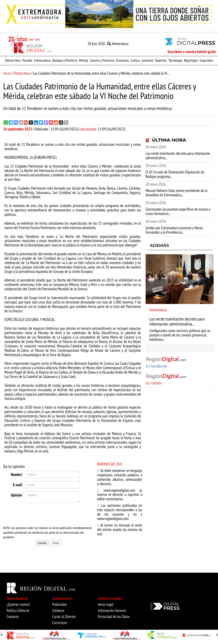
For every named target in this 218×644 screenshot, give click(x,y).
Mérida (83, 60)
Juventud (147, 60)
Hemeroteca (118, 44)
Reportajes (191, 60)
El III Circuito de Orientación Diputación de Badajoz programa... (175, 174)
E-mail (18, 484)
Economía (122, 60)
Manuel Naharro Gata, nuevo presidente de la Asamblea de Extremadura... (176, 193)
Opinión (17, 495)
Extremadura (42, 60)
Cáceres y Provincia (102, 60)
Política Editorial (18, 610)
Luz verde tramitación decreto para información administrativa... (178, 156)
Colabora (58, 610)
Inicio (7, 73)
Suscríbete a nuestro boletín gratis (192, 52)
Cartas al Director (64, 617)
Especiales (206, 60)
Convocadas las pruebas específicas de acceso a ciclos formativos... (178, 211)
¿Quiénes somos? (18, 604)
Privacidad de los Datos (114, 617)
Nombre (17, 474)
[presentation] (49, 514)
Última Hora (13, 60)
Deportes (161, 60)
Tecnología (175, 60)
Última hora (22, 73)
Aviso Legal (106, 604)
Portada (27, 60)
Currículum (60, 623)
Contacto (13, 617)
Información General (112, 610)
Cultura (135, 60)
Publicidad (59, 604)
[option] (109, 14)
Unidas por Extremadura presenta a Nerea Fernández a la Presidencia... (174, 230)
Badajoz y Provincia (65, 60)
